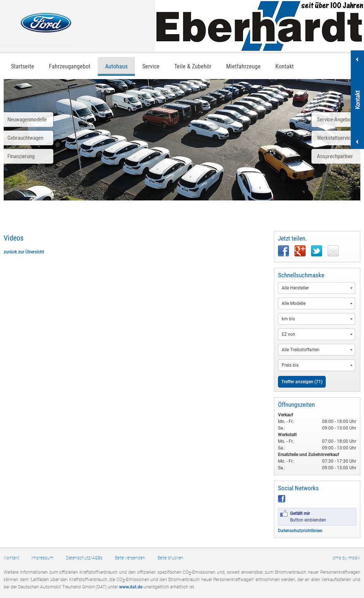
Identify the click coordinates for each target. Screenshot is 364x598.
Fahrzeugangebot (70, 66)
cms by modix (347, 558)
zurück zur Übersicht (24, 252)
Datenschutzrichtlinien (300, 531)
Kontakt (285, 66)
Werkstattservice (335, 138)
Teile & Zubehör (193, 66)
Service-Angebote (336, 120)
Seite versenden (130, 558)
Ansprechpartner (335, 156)
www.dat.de (131, 587)
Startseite (23, 66)
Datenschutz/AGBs (84, 558)
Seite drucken (170, 558)
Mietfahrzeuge (243, 66)
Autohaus (116, 66)
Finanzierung (21, 156)
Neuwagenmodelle (27, 120)
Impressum (42, 558)
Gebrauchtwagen (25, 138)
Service (151, 66)
